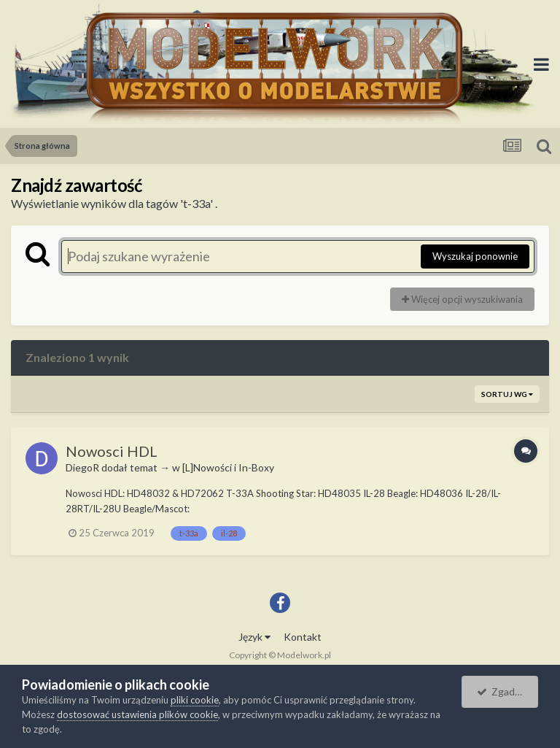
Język (254, 637)
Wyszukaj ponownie (475, 256)
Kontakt (303, 637)
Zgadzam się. (507, 691)
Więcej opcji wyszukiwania (462, 299)
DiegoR (82, 467)
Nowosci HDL (112, 451)
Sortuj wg (507, 394)
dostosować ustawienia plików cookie (137, 714)
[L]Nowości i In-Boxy (228, 467)
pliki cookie (195, 700)
